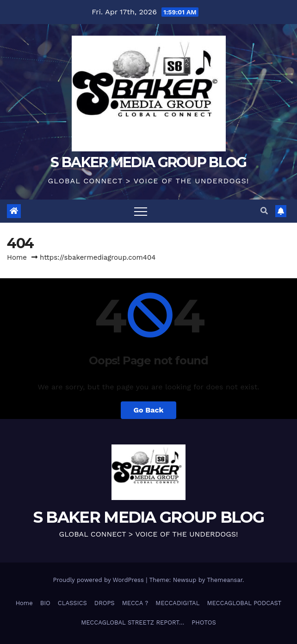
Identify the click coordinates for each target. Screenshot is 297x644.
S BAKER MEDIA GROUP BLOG (148, 162)
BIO (45, 603)
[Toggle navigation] (141, 211)
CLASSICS (72, 603)
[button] (264, 211)
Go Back (149, 410)
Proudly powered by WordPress (99, 580)
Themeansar (225, 580)
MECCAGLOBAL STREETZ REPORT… (133, 622)
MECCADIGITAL (177, 603)
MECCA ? (135, 603)
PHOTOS (204, 622)
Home (17, 257)
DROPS (105, 603)
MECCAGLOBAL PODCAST (244, 603)
